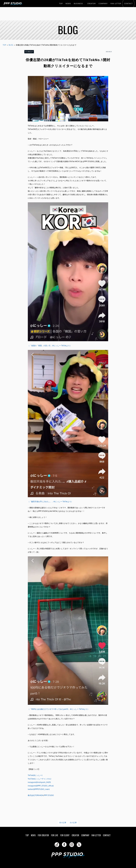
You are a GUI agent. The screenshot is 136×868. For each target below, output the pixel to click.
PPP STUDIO (49, 795)
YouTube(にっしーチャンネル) (39, 779)
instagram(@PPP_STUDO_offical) (41, 786)
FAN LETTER (116, 3)
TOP (61, 3)
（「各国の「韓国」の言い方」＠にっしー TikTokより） (50, 346)
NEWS (68, 3)
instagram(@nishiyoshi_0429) (39, 782)
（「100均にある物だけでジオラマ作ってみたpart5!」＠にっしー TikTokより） (59, 709)
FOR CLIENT (65, 835)
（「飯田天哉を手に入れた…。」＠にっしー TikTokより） (50, 502)
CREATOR (92, 3)
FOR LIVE (55, 835)
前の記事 (63, 823)
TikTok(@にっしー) (35, 775)
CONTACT (128, 3)
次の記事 (73, 823)
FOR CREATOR (43, 835)
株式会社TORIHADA (36, 795)
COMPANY (103, 3)
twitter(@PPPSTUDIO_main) (39, 789)
